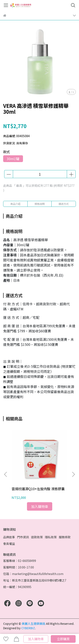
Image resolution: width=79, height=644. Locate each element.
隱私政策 (51, 537)
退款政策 (37, 537)
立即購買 (63, 639)
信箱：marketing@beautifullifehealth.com (33, 574)
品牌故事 (9, 537)
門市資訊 (23, 537)
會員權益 (9, 544)
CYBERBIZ (28, 628)
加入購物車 (36, 639)
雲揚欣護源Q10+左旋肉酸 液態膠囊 (38, 489)
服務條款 (65, 537)
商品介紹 (15, 204)
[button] (73, 474)
